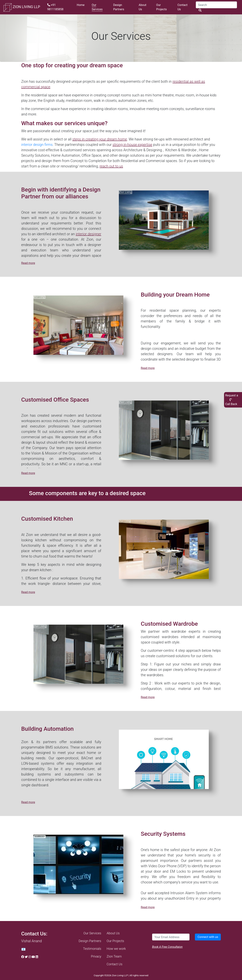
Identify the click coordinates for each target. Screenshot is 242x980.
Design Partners (119, 7)
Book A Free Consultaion (167, 947)
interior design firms (37, 145)
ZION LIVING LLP (21, 7)
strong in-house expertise (132, 145)
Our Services (97, 7)
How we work (116, 949)
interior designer (88, 234)
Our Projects (162, 7)
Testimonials (92, 949)
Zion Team (114, 956)
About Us (142, 7)
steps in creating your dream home (100, 139)
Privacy (96, 956)
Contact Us (182, 7)
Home (81, 5)
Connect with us (208, 937)
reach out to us (111, 166)
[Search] (216, 5)
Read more (28, 263)
